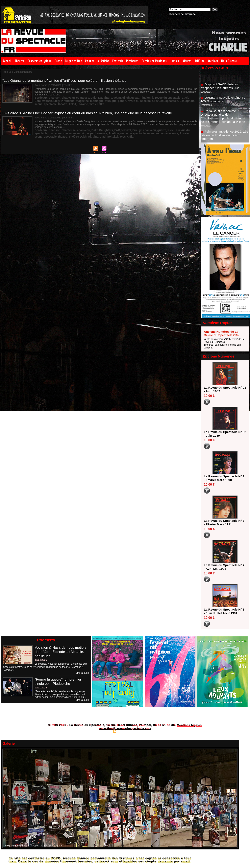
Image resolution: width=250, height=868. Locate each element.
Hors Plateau (229, 61)
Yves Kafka (51, 100)
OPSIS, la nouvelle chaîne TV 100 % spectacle (224, 101)
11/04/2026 (41, 660)
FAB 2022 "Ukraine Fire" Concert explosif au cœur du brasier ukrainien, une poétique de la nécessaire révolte (90, 110)
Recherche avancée (183, 14)
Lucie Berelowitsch (174, 95)
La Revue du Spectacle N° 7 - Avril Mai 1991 (224, 567)
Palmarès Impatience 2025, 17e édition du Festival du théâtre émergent (224, 137)
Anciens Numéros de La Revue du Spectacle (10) (221, 333)
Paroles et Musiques (154, 61)
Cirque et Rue (73, 61)
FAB (106, 127)
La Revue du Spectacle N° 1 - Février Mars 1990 (224, 478)
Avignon (90, 61)
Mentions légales (189, 725)
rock (132, 130)
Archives (213, 61)
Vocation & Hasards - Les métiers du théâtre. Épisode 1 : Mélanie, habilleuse (62, 652)
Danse (58, 61)
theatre (176, 97)
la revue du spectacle (149, 95)
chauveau (64, 95)
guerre (145, 127)
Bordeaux (40, 95)
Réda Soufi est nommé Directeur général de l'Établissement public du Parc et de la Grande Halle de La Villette (224, 118)
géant (106, 95)
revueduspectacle (126, 97)
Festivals (118, 61)
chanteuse (64, 127)
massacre (40, 130)
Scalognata (144, 97)
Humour (175, 61)
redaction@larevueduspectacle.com (125, 728)
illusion (131, 95)
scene (155, 97)
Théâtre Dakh (183, 130)
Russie (140, 130)
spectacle (166, 97)
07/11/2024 (41, 688)
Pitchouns (132, 61)
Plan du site (105, 731)
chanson (52, 95)
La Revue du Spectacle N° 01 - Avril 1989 (224, 389)
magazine (53, 97)
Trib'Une (199, 61)
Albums (187, 61)
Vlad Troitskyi (53, 133)
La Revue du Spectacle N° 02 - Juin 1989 (224, 434)
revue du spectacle (104, 97)
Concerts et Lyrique (39, 61)
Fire (122, 127)
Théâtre (19, 61)
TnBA (185, 97)
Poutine (79, 130)
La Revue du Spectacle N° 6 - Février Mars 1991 (224, 522)
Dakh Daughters (93, 95)
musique (78, 97)
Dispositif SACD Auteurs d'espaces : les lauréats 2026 (221, 88)
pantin (88, 97)
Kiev (153, 127)
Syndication (124, 731)
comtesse (76, 95)
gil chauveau (118, 95)
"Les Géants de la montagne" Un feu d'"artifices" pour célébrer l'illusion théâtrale (67, 81)
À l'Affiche (103, 61)
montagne (66, 97)
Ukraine (39, 100)
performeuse (66, 130)
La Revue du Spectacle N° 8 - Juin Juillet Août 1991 (224, 611)
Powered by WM (143, 731)
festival (114, 127)
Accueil (7, 61)
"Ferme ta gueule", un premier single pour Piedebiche (59, 681)
